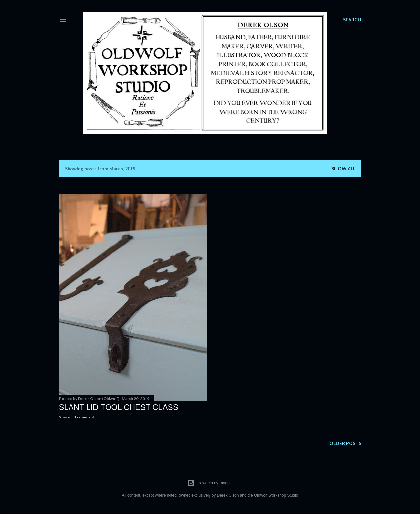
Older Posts (345, 443)
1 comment (84, 417)
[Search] (352, 20)
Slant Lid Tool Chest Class (119, 407)
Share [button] (64, 417)
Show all (343, 169)
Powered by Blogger (210, 483)
